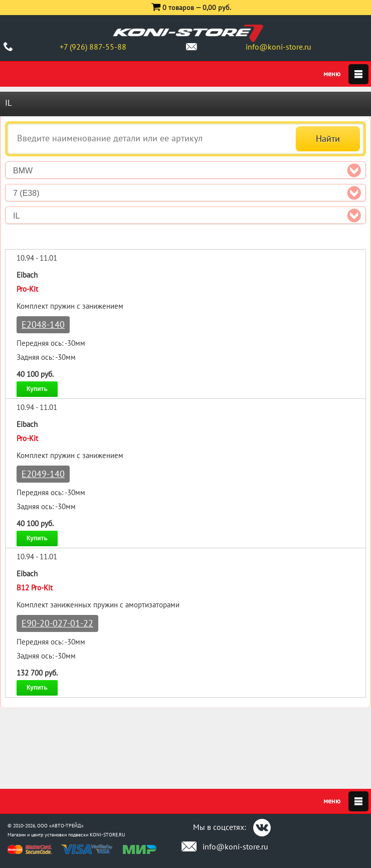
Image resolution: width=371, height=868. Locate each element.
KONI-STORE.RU (108, 835)
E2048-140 (43, 324)
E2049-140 (43, 474)
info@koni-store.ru (279, 47)
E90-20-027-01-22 (57, 623)
